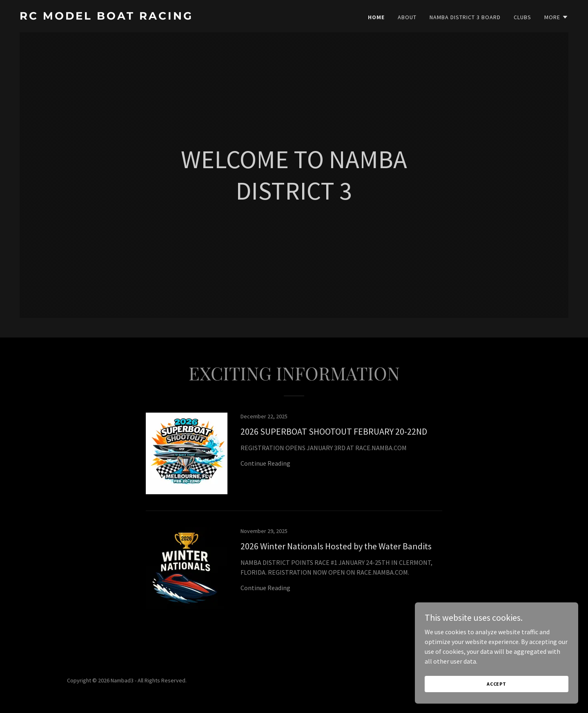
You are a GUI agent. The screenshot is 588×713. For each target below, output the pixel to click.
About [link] (407, 17)
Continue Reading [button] (265, 463)
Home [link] (376, 17)
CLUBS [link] (522, 17)
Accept (497, 684)
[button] (556, 17)
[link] (154, 17)
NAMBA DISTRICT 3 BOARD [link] (465, 17)
